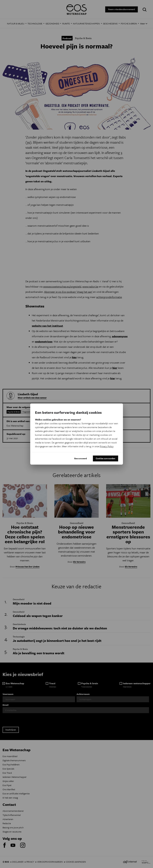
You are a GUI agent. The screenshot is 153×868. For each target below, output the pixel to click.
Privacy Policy (107, 446)
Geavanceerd (80, 458)
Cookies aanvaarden (106, 458)
